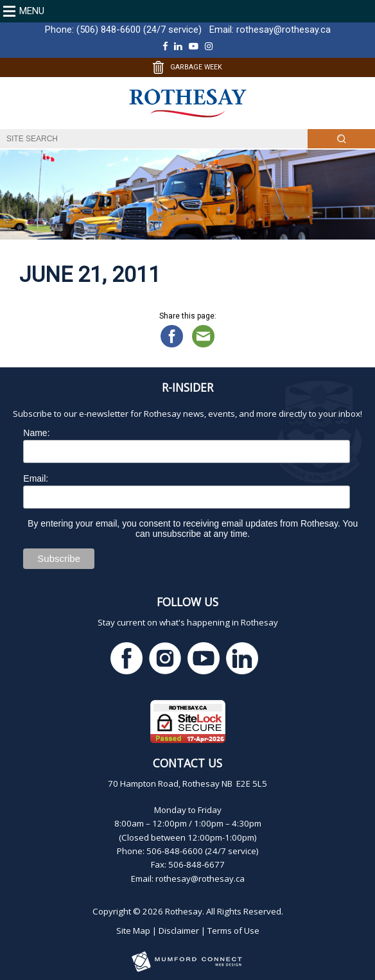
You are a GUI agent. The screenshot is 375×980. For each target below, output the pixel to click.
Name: (36, 433)
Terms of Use (233, 931)
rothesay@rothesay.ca (283, 30)
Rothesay (184, 911)
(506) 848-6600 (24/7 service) (139, 30)
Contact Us (187, 763)
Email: (36, 478)
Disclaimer (179, 931)
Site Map (133, 931)
